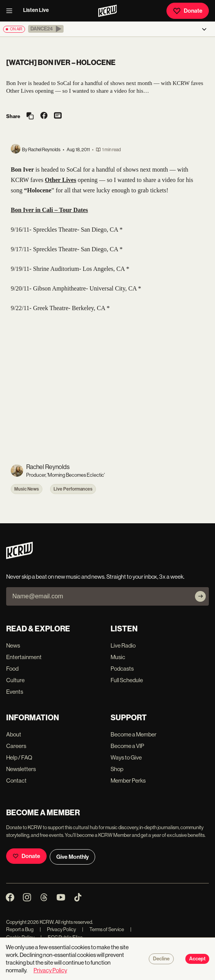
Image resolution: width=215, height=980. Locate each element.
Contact (16, 780)
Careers (16, 746)
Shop (117, 769)
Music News (27, 489)
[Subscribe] (200, 596)
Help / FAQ (19, 757)
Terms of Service (103, 929)
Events (15, 692)
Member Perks (128, 780)
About (14, 734)
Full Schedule (127, 680)
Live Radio (123, 645)
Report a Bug (20, 929)
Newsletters (21, 769)
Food (12, 669)
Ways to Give (126, 757)
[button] (46, 29)
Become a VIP (127, 746)
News (13, 645)
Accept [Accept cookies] (197, 959)
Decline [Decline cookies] (161, 959)
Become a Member (134, 734)
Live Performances (73, 489)
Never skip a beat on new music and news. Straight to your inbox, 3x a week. (95, 577)
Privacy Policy (58, 929)
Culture (15, 680)
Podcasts (122, 669)
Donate (188, 11)
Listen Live (36, 10)
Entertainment (24, 657)
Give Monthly (72, 857)
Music (118, 657)
